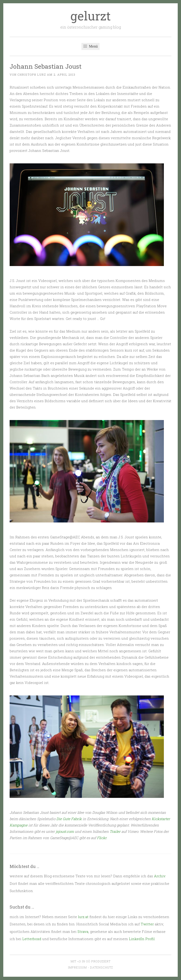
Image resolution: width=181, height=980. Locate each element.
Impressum (77, 967)
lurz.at (83, 917)
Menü (90, 46)
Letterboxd (32, 939)
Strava (83, 931)
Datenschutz (102, 967)
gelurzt (91, 16)
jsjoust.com (65, 831)
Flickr (102, 838)
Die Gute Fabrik (69, 819)
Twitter (147, 924)
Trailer (115, 831)
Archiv (160, 876)
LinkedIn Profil (142, 939)
